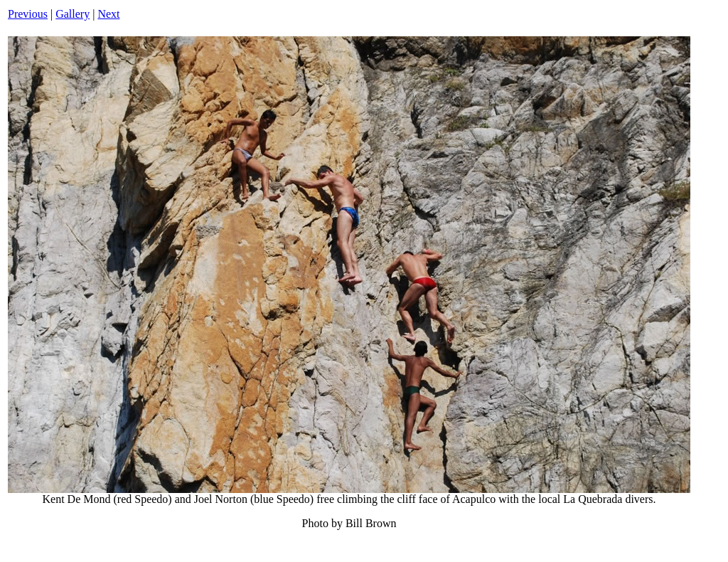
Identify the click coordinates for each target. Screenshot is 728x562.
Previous (28, 14)
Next (108, 14)
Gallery (73, 14)
